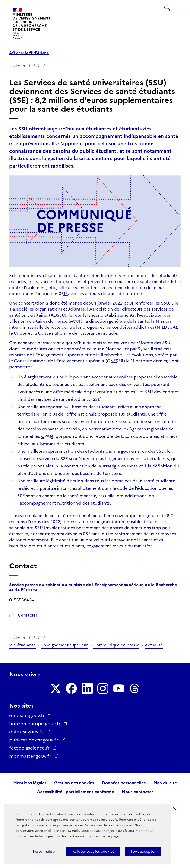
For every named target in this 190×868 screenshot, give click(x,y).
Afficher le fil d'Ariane (29, 53)
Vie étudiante (22, 645)
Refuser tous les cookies (93, 851)
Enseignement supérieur (65, 645)
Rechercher (168, 6)
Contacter (28, 615)
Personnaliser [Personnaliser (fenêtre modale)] (44, 851)
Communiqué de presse (116, 645)
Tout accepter (143, 851)
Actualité (154, 645)
